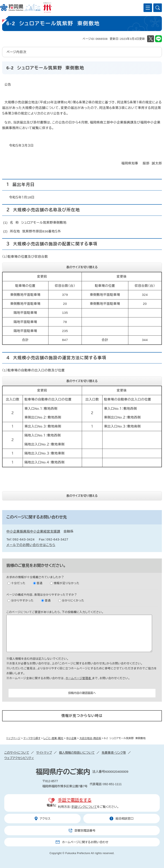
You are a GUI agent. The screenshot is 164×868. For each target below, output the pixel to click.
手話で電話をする (75, 800)
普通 (40, 583)
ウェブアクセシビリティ (19, 758)
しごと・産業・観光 (53, 738)
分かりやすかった (22, 601)
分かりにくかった (73, 601)
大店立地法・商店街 (90, 738)
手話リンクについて (84, 807)
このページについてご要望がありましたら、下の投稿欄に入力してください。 (55, 612)
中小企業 (71, 738)
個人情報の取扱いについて (77, 753)
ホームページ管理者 (79, 678)
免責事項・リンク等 (114, 753)
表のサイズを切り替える (82, 267)
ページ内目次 (17, 52)
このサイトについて (17, 753)
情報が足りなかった (66, 583)
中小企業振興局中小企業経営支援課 (33, 531)
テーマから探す (32, 738)
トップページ (13, 738)
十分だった (18, 583)
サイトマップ (44, 753)
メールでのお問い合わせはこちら (31, 545)
